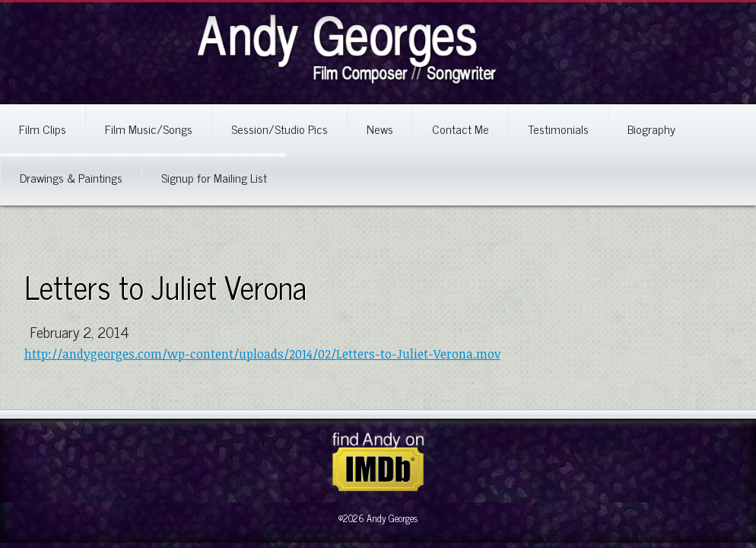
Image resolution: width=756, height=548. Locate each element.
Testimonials (558, 129)
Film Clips (43, 129)
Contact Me (461, 129)
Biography (651, 129)
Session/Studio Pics (280, 129)
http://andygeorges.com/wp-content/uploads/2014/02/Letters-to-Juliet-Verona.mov (262, 354)
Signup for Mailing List (214, 177)
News (380, 129)
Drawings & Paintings (71, 177)
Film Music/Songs (149, 129)
